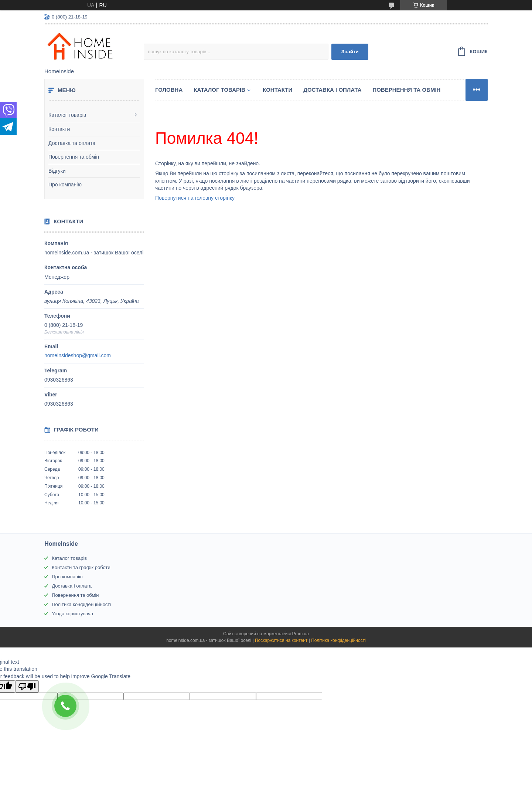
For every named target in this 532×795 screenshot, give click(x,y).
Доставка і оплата (332, 90)
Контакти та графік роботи (81, 567)
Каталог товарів (67, 115)
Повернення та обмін (74, 157)
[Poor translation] (27, 686)
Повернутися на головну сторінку (195, 198)
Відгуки (57, 171)
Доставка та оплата (72, 143)
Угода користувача (72, 614)
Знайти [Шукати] (350, 52)
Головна (169, 90)
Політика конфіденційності (81, 604)
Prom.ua (301, 634)
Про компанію (65, 185)
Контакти (59, 129)
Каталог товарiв (219, 90)
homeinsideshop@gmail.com (78, 355)
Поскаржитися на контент (281, 640)
